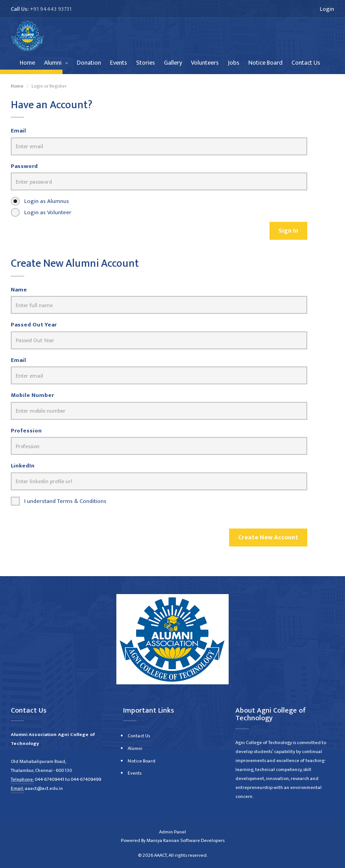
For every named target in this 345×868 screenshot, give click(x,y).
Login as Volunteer (41, 212)
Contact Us (306, 63)
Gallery (173, 63)
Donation (89, 63)
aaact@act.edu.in (44, 789)
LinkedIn (23, 466)
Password (24, 166)
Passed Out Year (34, 325)
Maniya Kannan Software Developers (186, 841)
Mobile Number (32, 395)
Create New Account (268, 537)
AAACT (160, 855)
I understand (59, 501)
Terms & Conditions (82, 501)
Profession (26, 431)
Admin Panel (172, 832)
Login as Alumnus (40, 201)
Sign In (288, 231)
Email (18, 131)
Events (119, 63)
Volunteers (205, 63)
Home (27, 63)
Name (19, 290)
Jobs (234, 63)
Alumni (53, 63)
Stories (146, 63)
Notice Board (265, 63)
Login (327, 9)
